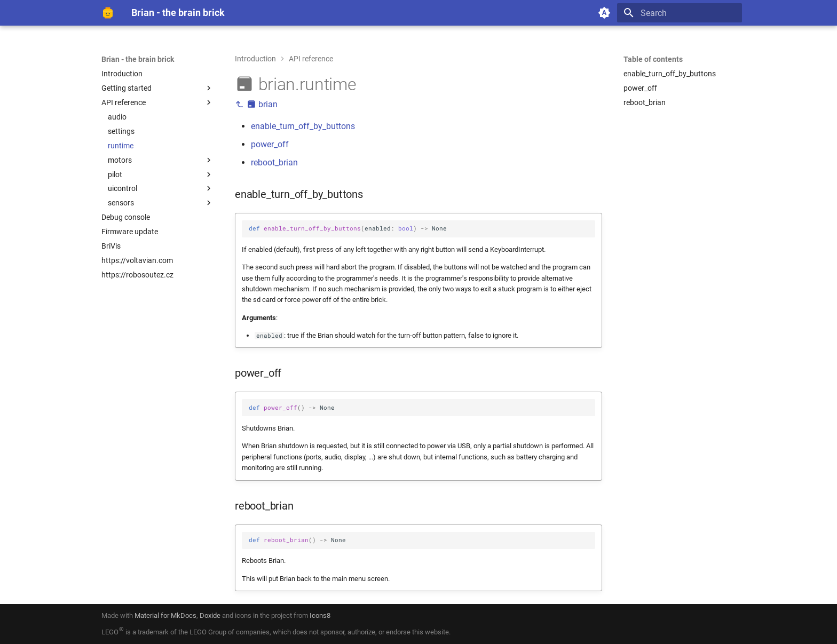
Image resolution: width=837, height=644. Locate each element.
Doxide (211, 615)
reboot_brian (274, 162)
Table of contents (653, 59)
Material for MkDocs (165, 615)
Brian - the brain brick (138, 59)
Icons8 (320, 615)
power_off (270, 144)
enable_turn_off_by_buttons (303, 126)
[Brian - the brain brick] (108, 13)
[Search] (680, 13)
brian (256, 104)
